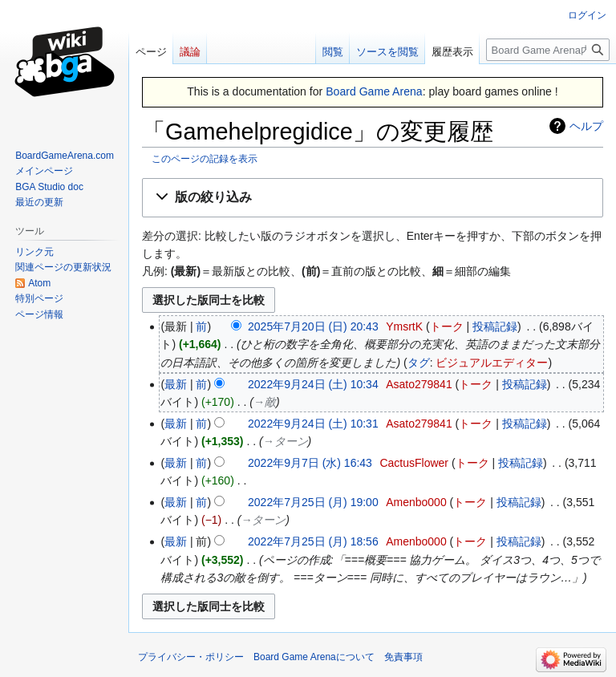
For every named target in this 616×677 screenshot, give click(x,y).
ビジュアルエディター (492, 363)
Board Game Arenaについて (314, 657)
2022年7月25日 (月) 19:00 (313, 502)
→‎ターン (286, 441)
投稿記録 (495, 326)
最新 (176, 384)
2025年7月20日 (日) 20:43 (313, 326)
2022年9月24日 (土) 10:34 (313, 384)
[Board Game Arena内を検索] (548, 50)
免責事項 (403, 657)
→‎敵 (265, 402)
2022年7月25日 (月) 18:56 (313, 541)
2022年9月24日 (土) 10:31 (313, 424)
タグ (419, 363)
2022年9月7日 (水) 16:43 (310, 463)
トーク (447, 326)
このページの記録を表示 (205, 158)
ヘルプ (586, 126)
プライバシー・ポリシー (191, 657)
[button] (373, 198)
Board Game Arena (374, 91)
